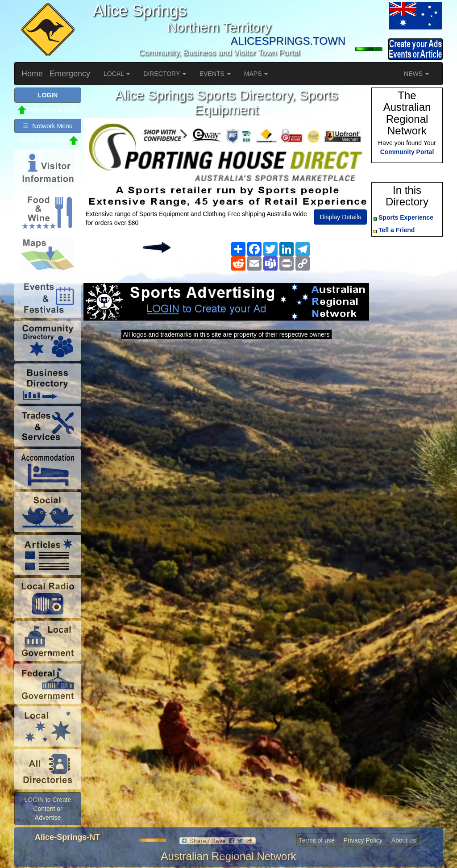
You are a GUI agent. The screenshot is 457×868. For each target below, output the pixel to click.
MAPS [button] (256, 74)
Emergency (70, 74)
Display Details (340, 217)
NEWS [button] (416, 74)
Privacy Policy (363, 840)
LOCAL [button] (117, 74)
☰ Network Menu (48, 126)
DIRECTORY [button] (165, 74)
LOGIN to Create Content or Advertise (48, 809)
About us (404, 840)
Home (32, 74)
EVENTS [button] (215, 74)
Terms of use (317, 840)
